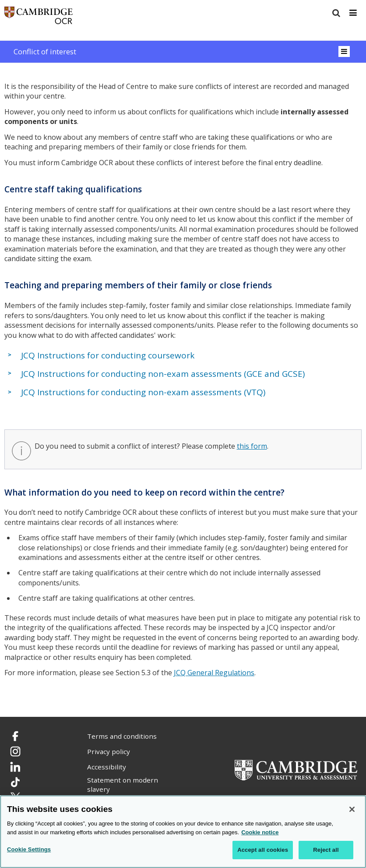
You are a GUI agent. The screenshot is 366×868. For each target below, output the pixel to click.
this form (252, 446)
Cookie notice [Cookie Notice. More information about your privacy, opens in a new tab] (260, 832)
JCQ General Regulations (214, 673)
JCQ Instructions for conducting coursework (108, 355)
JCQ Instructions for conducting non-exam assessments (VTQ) (143, 392)
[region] (183, 832)
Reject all (326, 850)
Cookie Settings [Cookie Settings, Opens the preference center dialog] (29, 849)
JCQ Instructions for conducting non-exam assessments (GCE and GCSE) (163, 374)
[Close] (352, 809)
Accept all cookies (263, 850)
